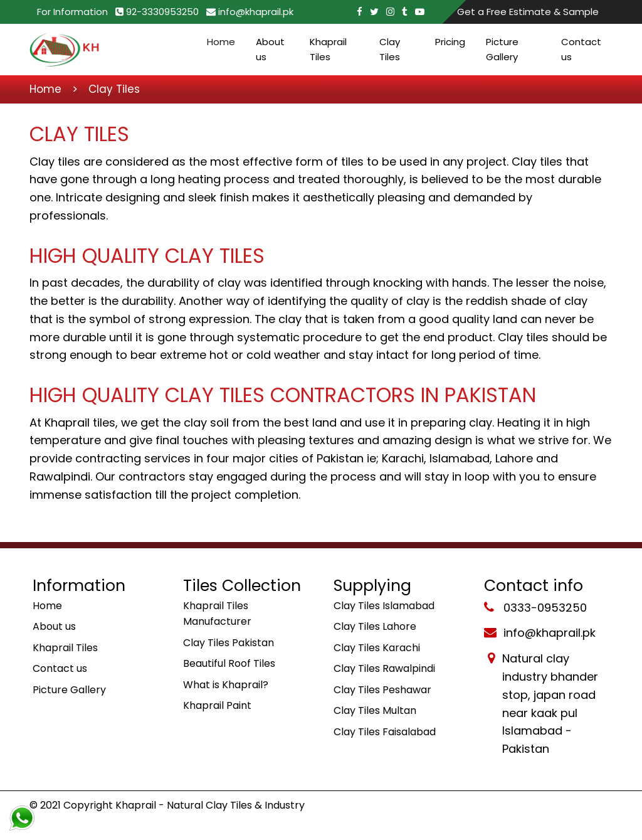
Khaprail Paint (217, 705)
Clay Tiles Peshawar (382, 690)
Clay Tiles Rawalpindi (384, 668)
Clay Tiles (390, 49)
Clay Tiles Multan (375, 710)
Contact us (581, 49)
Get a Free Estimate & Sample (528, 12)
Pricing (450, 42)
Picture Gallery (502, 49)
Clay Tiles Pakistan (229, 643)
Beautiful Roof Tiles (229, 663)
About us (270, 49)
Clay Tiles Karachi (377, 648)
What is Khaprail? (226, 685)
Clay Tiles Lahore (375, 626)
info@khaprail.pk (250, 12)
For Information (72, 12)
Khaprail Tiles (328, 49)
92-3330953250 (157, 12)
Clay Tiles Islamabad (384, 606)
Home (221, 42)
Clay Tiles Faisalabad (385, 732)
